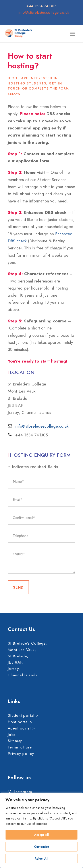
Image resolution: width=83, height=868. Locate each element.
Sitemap (15, 741)
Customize (41, 847)
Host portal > (20, 722)
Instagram (20, 792)
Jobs (12, 735)
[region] (41, 830)
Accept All (41, 835)
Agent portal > (21, 728)
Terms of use (20, 747)
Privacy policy (21, 754)
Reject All (41, 859)
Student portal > (23, 715)
